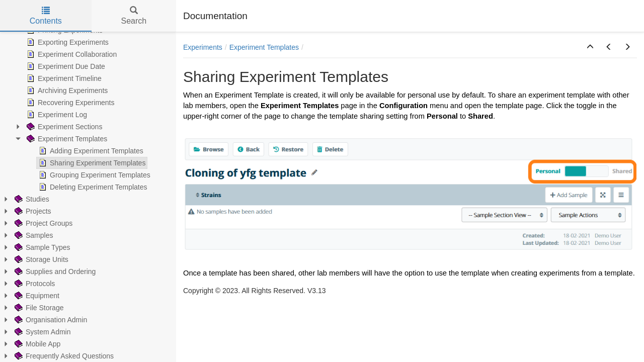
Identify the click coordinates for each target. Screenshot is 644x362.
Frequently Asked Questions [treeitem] (63, 356)
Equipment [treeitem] (36, 296)
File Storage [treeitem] (38, 308)
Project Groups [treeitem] (43, 223)
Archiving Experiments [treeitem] (66, 90)
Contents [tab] (46, 16)
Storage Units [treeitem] (41, 259)
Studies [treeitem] (31, 199)
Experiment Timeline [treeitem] (63, 78)
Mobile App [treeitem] (36, 344)
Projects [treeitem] (32, 211)
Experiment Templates (264, 47)
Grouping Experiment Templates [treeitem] (94, 175)
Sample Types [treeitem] (41, 247)
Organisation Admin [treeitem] (50, 320)
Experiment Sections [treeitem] (63, 127)
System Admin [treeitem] (42, 332)
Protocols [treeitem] (34, 284)
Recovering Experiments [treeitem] (70, 103)
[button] (590, 47)
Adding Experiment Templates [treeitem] (90, 151)
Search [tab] (134, 16)
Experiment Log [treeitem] (56, 115)
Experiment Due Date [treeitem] (65, 66)
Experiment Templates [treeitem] (66, 139)
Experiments (203, 47)
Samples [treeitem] (33, 235)
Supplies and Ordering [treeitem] (54, 271)
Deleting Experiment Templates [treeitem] (92, 187)
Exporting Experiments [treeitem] (67, 42)
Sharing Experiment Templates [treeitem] (91, 163)
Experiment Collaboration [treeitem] (71, 54)
